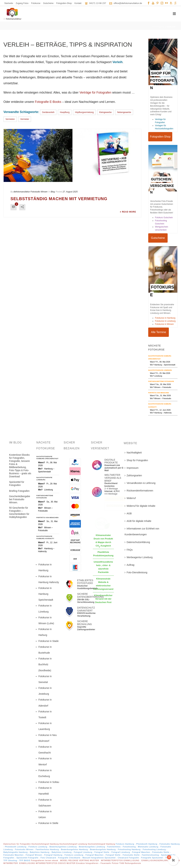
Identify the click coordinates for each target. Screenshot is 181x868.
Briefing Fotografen (19, 491)
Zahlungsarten (133, 475)
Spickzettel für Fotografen (17, 484)
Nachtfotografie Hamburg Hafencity (45, 537)
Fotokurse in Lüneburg (165, 321)
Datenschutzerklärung (137, 542)
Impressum (132, 468)
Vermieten (10, 119)
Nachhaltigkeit (133, 453)
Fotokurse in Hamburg (165, 318)
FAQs (129, 550)
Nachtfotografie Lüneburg (160, 370)
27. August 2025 (70, 192)
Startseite (158, 27)
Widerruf (130, 498)
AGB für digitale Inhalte (138, 521)
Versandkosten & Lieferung (140, 483)
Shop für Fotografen (136, 460)
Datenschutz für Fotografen (17, 844)
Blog (53, 192)
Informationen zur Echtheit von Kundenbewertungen (142, 531)
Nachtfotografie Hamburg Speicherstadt (47, 458)
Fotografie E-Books (48, 102)
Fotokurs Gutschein (164, 218)
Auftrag (129, 565)
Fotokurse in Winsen (164, 324)
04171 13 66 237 (98, 3)
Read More (128, 212)
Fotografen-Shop (160, 137)
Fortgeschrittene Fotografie (161, 381)
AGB (128, 513)
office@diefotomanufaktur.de (128, 3)
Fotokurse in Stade (49, 641)
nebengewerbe (124, 112)
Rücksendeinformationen (139, 491)
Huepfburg (65, 112)
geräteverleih (48, 112)
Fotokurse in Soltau (49, 782)
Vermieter (25, 119)
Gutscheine (158, 238)
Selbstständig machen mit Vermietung (59, 199)
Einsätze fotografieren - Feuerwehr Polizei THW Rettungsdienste (109, 863)
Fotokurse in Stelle (48, 823)
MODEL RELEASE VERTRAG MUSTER (80, 860)
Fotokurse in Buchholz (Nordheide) (45, 664)
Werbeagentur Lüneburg (139, 557)
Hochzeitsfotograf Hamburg (45, 844)
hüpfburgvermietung (84, 112)
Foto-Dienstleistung (136, 572)
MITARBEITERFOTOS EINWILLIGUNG (121, 860)
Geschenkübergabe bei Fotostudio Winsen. (20, 499)
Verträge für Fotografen (95, 93)
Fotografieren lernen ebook (45, 860)
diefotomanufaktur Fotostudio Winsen (30, 192)
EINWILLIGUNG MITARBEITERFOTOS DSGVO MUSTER (47, 863)
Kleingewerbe (105, 112)
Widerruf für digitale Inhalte (140, 506)
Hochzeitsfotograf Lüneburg (73, 844)
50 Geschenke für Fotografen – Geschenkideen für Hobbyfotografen (19, 512)
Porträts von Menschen (159, 393)
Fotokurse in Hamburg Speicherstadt (46, 594)
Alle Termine (159, 332)
